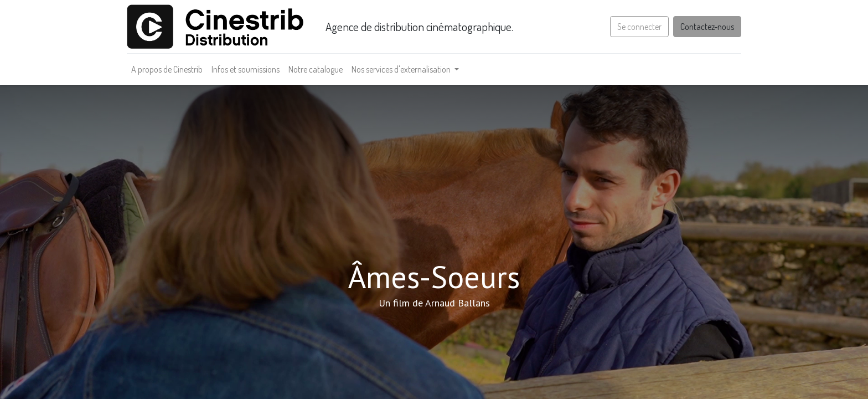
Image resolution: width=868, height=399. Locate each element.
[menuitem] (167, 69)
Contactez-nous (707, 27)
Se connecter (639, 27)
